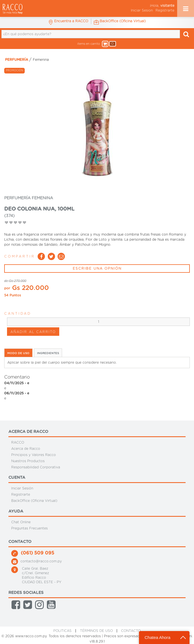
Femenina (41, 60)
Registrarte (165, 10)
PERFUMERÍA (17, 60)
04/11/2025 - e (17, 383)
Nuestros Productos (28, 461)
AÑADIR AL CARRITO (33, 332)
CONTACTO (131, 631)
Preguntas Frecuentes (29, 528)
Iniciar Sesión (22, 488)
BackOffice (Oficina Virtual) (34, 501)
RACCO (18, 442)
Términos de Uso (96, 631)
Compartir (20, 256)
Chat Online (21, 522)
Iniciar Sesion (142, 10)
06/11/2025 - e (17, 393)
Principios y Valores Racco (34, 455)
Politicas (62, 631)
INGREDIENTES (48, 353)
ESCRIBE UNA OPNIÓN (97, 269)
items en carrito (94, 44)
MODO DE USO (18, 353)
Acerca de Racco (26, 449)
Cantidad (18, 314)
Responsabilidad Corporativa (36, 467)
